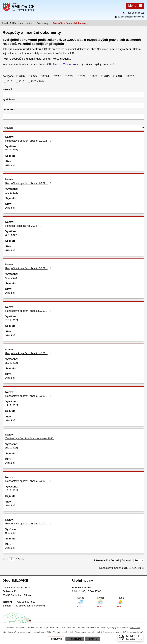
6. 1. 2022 (11, 235)
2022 (70, 76)
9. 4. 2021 (11, 533)
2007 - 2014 (38, 81)
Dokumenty (42, 23)
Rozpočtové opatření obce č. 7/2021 (29, 183)
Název (7, 89)
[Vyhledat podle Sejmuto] (73, 117)
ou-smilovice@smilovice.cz (131, 17)
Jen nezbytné (75, 639)
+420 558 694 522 (135, 13)
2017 (131, 76)
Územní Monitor (63, 64)
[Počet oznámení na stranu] (139, 561)
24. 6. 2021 (12, 448)
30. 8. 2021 (12, 363)
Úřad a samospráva (22, 23)
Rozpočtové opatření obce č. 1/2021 (29, 524)
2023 (58, 76)
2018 (119, 76)
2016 (9, 81)
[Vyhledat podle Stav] (73, 128)
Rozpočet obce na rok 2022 (24, 226)
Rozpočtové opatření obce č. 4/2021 (29, 353)
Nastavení (92, 639)
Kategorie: (8, 76)
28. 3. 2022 (12, 150)
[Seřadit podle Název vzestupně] (14, 88)
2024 (46, 76)
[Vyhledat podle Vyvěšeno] (73, 106)
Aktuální (10, 165)
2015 (21, 81)
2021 (82, 76)
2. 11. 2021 (12, 320)
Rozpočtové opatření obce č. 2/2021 (29, 481)
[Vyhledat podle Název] (73, 95)
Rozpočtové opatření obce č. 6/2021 (29, 268)
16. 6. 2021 (12, 490)
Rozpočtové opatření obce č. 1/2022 (29, 141)
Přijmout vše (56, 639)
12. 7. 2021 (12, 405)
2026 (22, 76)
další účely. (135, 628)
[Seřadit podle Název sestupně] (14, 89)
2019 (107, 76)
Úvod (5, 23)
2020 (95, 76)
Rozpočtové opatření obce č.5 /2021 (29, 311)
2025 (34, 76)
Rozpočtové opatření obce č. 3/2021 (29, 396)
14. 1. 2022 (12, 193)
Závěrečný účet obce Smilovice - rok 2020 (32, 438)
